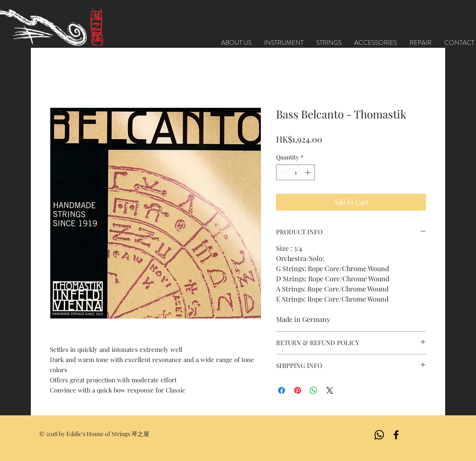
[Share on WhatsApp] (314, 390)
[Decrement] (283, 172)
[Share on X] (330, 390)
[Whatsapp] (379, 435)
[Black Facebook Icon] (396, 435)
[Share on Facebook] (282, 390)
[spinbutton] (295, 172)
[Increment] (308, 172)
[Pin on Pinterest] (298, 390)
